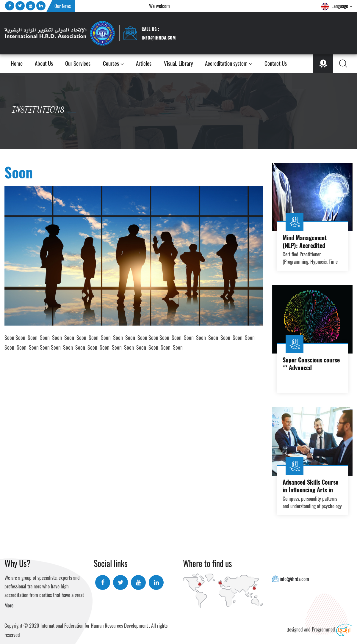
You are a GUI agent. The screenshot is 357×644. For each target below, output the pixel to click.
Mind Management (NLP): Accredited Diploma (305, 245)
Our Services (78, 63)
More (9, 605)
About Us (44, 63)
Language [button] (337, 6)
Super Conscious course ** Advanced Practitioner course (311, 367)
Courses (113, 63)
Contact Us (276, 63)
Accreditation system (229, 64)
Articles (144, 63)
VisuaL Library (178, 63)
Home (17, 64)
